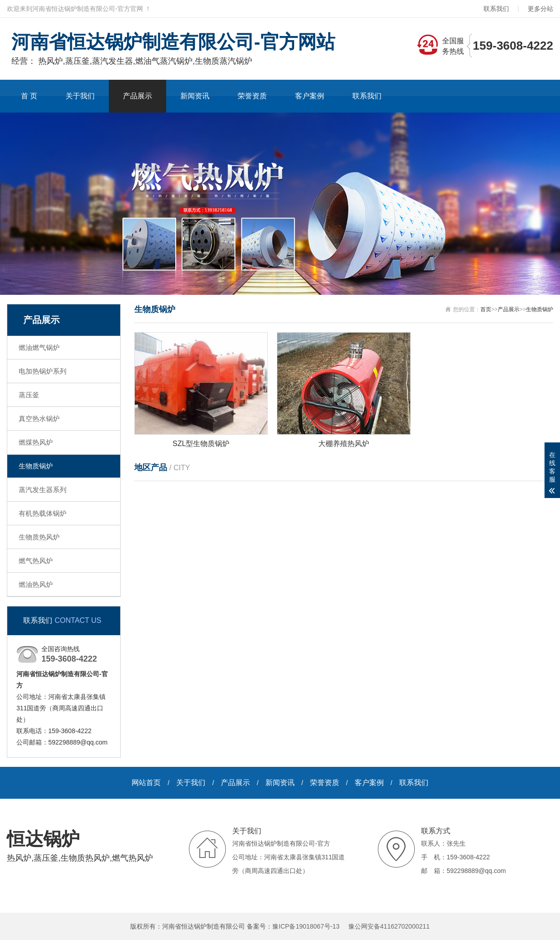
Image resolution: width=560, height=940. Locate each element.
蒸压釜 (29, 395)
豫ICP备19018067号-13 (306, 926)
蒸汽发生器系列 (43, 490)
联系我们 (496, 9)
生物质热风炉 (39, 537)
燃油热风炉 (36, 584)
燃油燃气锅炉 (39, 347)
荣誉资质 (252, 96)
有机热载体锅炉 (43, 513)
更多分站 (540, 9)
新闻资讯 (195, 96)
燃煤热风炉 (36, 442)
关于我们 (80, 96)
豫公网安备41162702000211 (389, 926)
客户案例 (310, 96)
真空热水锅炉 (39, 419)
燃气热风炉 (36, 561)
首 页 (29, 96)
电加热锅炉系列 (43, 371)
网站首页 (146, 783)
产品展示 (137, 96)
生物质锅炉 (36, 466)
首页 (486, 309)
